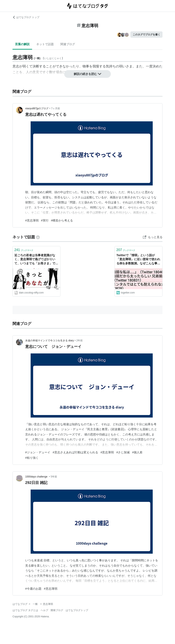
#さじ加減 (123, 452)
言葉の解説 (22, 44)
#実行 (45, 220)
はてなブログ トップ (26, 17)
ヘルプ (44, 610)
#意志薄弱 (32, 220)
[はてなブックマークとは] (38, 237)
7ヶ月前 (56, 108)
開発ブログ (57, 610)
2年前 (80, 341)
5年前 (54, 477)
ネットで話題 (45, 44)
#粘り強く (32, 458)
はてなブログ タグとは (25, 610)
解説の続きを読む (87, 74)
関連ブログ (68, 44)
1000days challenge (37, 477)
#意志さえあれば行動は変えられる (75, 452)
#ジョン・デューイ (38, 452)
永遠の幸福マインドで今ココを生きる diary (49, 341)
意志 (16, 66)
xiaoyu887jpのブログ (37, 108)
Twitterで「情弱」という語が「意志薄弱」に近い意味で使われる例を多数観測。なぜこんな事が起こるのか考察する (138, 260)
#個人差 (137, 452)
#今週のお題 (33, 589)
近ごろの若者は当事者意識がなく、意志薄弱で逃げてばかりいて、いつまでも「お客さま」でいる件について (36, 260)
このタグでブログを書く (146, 35)
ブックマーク (24, 250)
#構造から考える (62, 220)
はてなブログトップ (77, 610)
